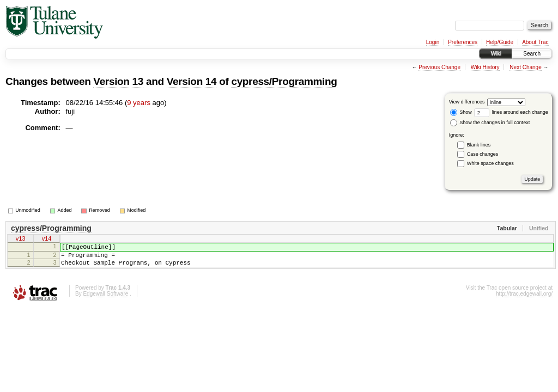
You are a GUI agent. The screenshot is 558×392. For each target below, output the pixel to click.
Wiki (496, 54)
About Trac (535, 42)
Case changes (483, 154)
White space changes (490, 163)
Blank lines (479, 145)
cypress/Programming (284, 81)
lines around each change (511, 112)
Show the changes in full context (490, 122)
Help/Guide (500, 42)
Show (461, 112)
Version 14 (192, 81)
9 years (139, 103)
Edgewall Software (105, 300)
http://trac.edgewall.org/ (524, 300)
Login (433, 42)
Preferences (463, 42)
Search (532, 54)
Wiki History (485, 67)
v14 (47, 240)
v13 (21, 240)
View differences (467, 102)
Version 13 (118, 81)
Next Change (525, 67)
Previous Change (439, 67)
